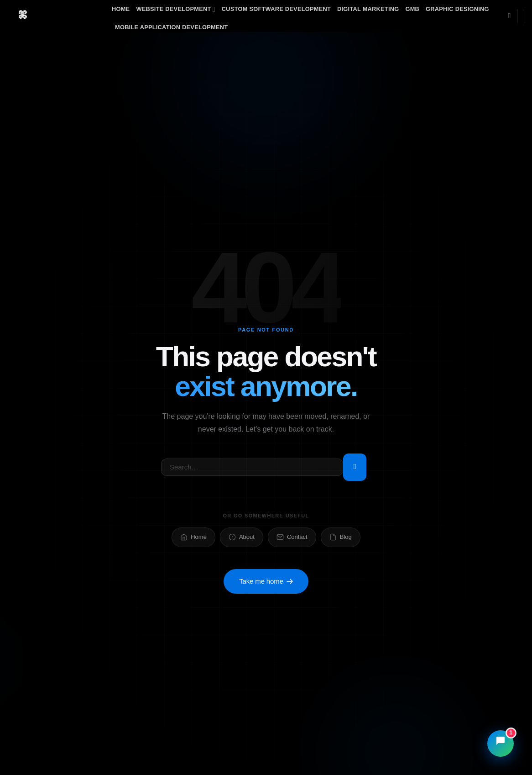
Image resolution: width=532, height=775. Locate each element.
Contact (292, 537)
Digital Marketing (368, 9)
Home (121, 9)
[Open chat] (501, 743)
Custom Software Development (276, 9)
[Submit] (355, 467)
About (242, 537)
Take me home (266, 582)
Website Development (175, 9)
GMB (412, 9)
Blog (341, 537)
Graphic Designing (457, 9)
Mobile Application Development (171, 27)
